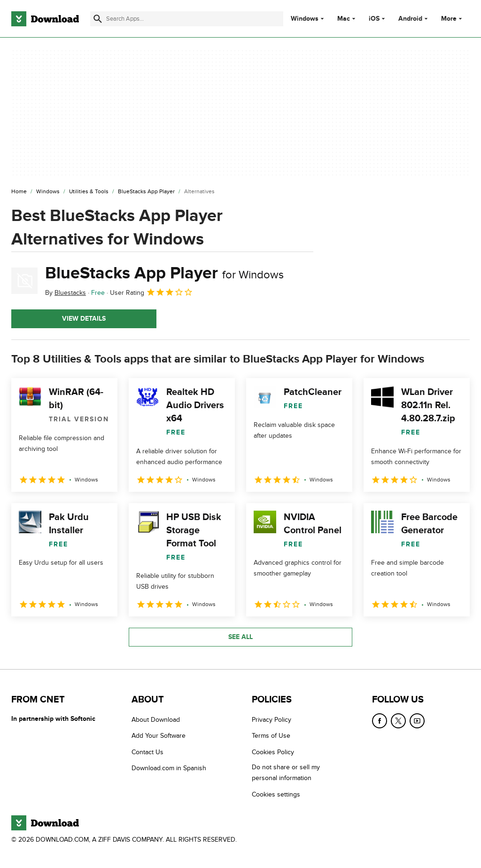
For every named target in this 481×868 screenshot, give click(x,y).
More (453, 19)
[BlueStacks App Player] (146, 192)
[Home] (19, 192)
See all (240, 637)
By (66, 293)
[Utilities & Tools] (89, 192)
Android (410, 19)
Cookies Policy (273, 752)
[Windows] (48, 192)
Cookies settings (276, 794)
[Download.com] (45, 19)
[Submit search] (98, 19)
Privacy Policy (272, 720)
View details (84, 319)
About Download (156, 720)
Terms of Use (271, 736)
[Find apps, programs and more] (187, 19)
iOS (374, 19)
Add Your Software (159, 736)
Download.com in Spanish (169, 768)
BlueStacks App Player (164, 273)
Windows (305, 19)
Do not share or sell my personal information (286, 773)
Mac (344, 19)
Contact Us (147, 752)
